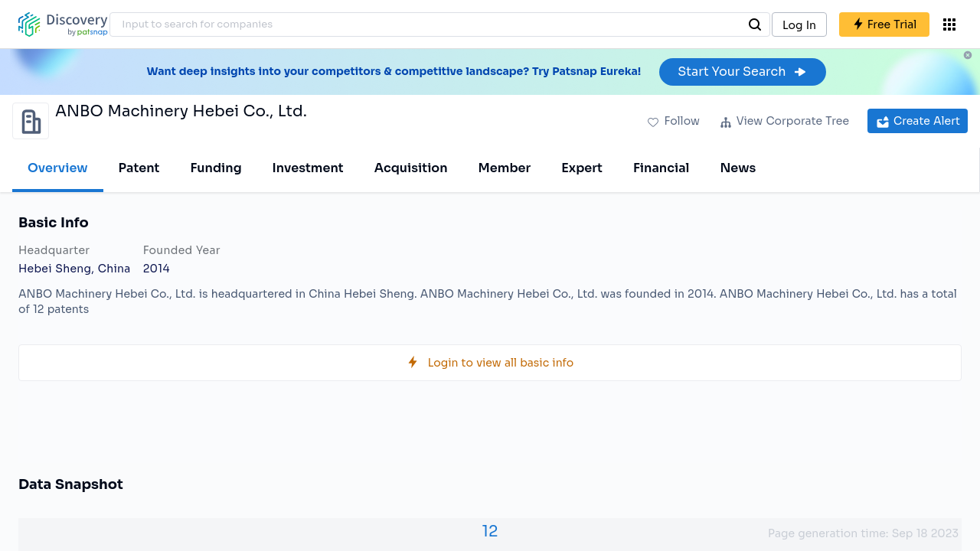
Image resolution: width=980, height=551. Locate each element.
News (738, 168)
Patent (139, 168)
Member (505, 168)
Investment (308, 168)
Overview (58, 168)
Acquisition (411, 168)
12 (490, 531)
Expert (582, 168)
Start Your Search (742, 72)
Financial (661, 168)
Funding (216, 168)
